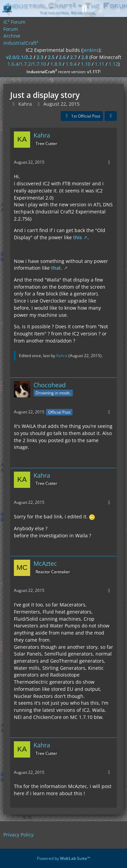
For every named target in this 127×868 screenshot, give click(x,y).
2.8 (85, 57)
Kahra (25, 104)
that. (57, 268)
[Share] (111, 116)
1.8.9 (56, 64)
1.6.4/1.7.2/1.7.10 (27, 64)
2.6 (62, 57)
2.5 (51, 57)
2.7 (73, 57)
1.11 (100, 64)
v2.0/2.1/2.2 (19, 57)
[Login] (101, 8)
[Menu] (118, 8)
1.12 (113, 64)
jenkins (91, 50)
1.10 (86, 64)
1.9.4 (71, 64)
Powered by (63, 858)
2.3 (40, 57)
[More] (109, 162)
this (78, 237)
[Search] (84, 8)
